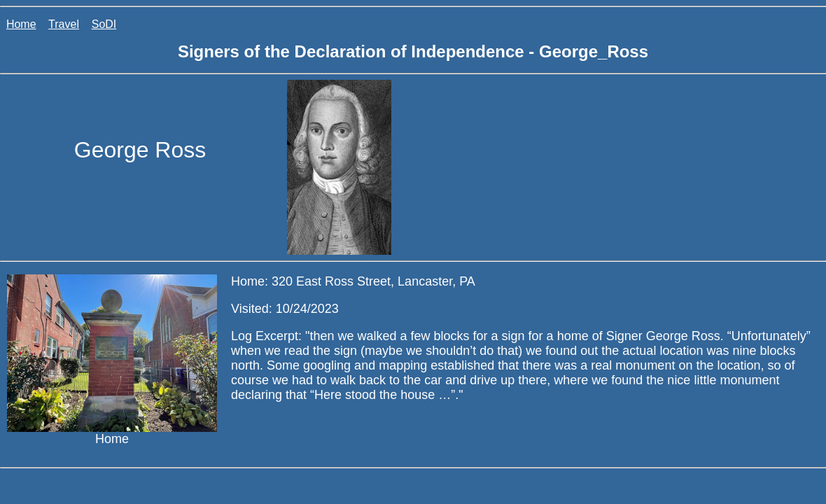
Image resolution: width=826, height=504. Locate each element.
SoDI (104, 24)
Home (21, 24)
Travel (64, 24)
